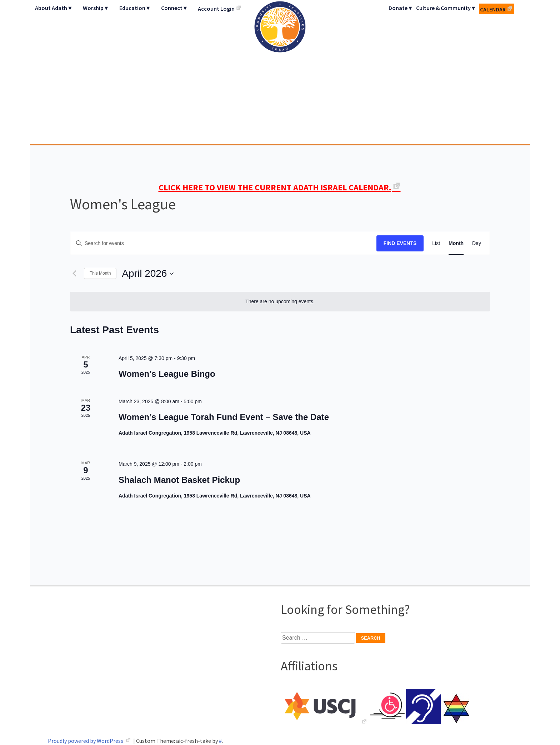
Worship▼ (96, 8)
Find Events (400, 243)
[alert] (280, 302)
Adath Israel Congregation (280, 72)
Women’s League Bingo (167, 374)
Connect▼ (175, 8)
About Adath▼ (54, 8)
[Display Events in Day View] (477, 243)
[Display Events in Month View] (456, 243)
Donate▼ (401, 8)
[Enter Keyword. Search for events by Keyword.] (223, 243)
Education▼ (135, 8)
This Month (100, 273)
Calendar (493, 9)
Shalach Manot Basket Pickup (179, 480)
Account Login (216, 9)
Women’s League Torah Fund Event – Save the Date (224, 417)
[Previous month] (74, 274)
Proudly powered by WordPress (86, 741)
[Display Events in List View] (436, 243)
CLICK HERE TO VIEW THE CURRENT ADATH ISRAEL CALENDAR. (275, 187)
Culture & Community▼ (446, 8)
